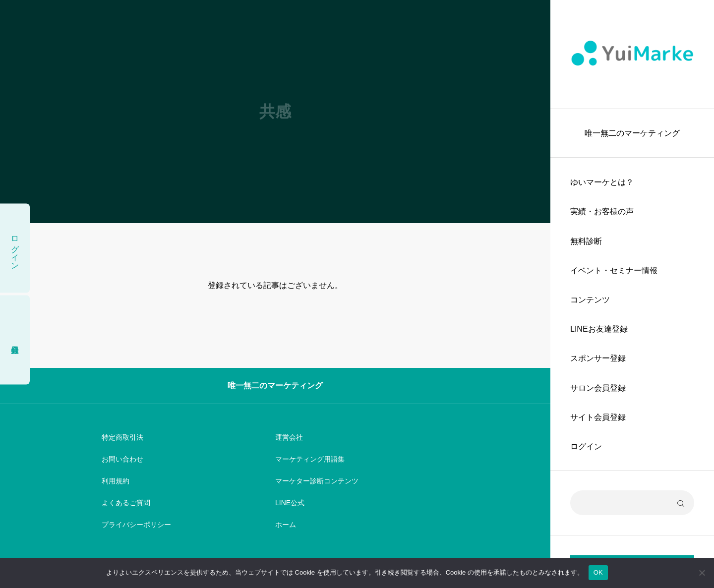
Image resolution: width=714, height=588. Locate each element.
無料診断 (586, 241)
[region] (632, 294)
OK (598, 572)
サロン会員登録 (598, 388)
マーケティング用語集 (310, 459)
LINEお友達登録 (599, 329)
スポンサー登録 (598, 358)
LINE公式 (290, 503)
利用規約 (116, 481)
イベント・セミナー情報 (614, 270)
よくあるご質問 (126, 503)
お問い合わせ (122, 459)
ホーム (286, 525)
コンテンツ (590, 300)
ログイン (586, 446)
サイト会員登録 (598, 417)
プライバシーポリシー (136, 525)
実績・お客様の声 (602, 211)
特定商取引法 (122, 437)
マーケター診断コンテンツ (317, 481)
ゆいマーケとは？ (602, 182)
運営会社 (289, 437)
